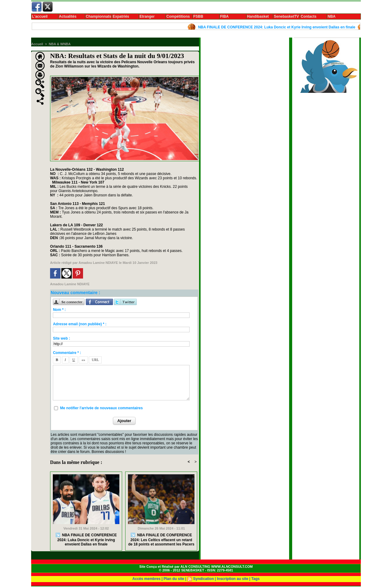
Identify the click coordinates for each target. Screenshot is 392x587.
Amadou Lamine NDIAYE (98, 263)
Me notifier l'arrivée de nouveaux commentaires (102, 408)
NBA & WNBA (60, 44)
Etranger (147, 16)
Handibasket (258, 16)
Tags (255, 579)
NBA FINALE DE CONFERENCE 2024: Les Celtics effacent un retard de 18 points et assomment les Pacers (161, 540)
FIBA (224, 16)
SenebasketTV (286, 16)
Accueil (37, 44)
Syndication (203, 579)
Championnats (98, 16)
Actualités (68, 16)
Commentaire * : (67, 353)
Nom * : (59, 310)
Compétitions (178, 16)
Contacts (309, 16)
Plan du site (174, 579)
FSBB (198, 16)
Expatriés (121, 16)
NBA (332, 16)
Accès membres (147, 579)
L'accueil (40, 16)
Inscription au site (233, 579)
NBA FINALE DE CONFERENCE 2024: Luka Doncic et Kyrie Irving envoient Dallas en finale (279, 27)
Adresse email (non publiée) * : (80, 324)
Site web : (61, 338)
